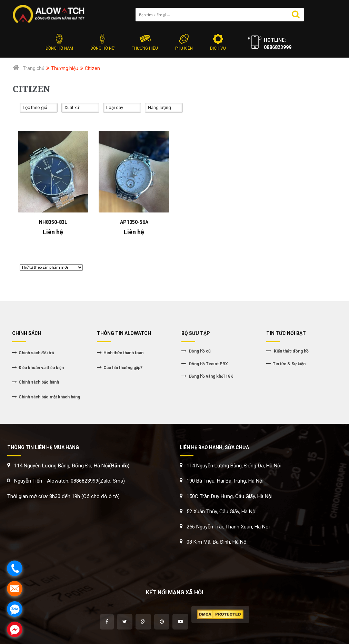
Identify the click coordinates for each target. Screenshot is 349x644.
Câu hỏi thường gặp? (123, 368)
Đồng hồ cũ (199, 351)
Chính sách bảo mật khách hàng (49, 397)
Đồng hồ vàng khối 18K (211, 376)
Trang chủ (34, 68)
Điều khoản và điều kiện (41, 368)
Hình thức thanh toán (123, 353)
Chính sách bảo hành (39, 382)
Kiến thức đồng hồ (291, 351)
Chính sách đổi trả (36, 353)
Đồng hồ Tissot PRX (208, 364)
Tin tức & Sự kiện (289, 364)
